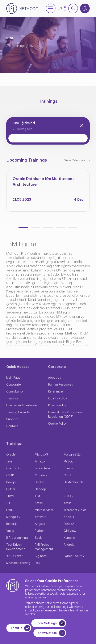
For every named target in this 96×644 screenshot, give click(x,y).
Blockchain (42, 469)
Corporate (14, 385)
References (56, 392)
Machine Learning (18, 563)
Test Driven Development (16, 547)
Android (69, 545)
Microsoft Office (75, 510)
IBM (31, 46)
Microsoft (42, 455)
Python (40, 531)
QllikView (70, 531)
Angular (40, 524)
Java (9, 462)
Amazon (41, 462)
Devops (11, 482)
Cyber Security (74, 556)
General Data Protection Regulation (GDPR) (65, 415)
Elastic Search (73, 482)
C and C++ (14, 469)
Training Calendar (18, 412)
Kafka (39, 503)
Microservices (44, 510)
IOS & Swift (14, 556)
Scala (39, 538)
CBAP (10, 475)
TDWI (10, 496)
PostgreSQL (72, 455)
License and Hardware (22, 406)
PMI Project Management (44, 547)
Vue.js (10, 531)
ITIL (9, 503)
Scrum (68, 469)
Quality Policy (57, 399)
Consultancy (15, 392)
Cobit (68, 475)
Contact (12, 426)
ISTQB (68, 496)
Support (12, 419)
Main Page (13, 378)
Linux (10, 510)
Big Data (41, 556)
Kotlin (68, 503)
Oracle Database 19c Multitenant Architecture (43, 182)
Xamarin (69, 538)
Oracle (11, 455)
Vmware (41, 517)
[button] (23, 227)
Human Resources (60, 385)
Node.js (69, 517)
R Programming (17, 538)
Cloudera (41, 475)
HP (65, 489)
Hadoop (40, 489)
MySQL (68, 462)
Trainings (19, 46)
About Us (55, 378)
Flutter (11, 489)
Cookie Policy (57, 424)
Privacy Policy (57, 406)
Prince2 (69, 524)
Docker (40, 482)
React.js (12, 524)
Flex (37, 563)
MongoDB (13, 517)
